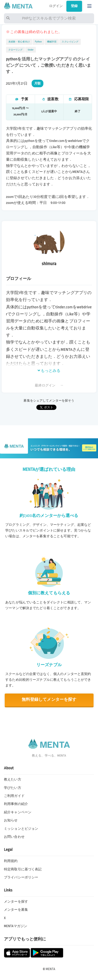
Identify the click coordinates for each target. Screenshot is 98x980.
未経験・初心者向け (19, 42)
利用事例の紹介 (16, 804)
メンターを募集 (16, 910)
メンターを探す (16, 902)
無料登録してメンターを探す (49, 700)
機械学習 (52, 42)
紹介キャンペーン (18, 812)
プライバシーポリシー (21, 877)
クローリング (16, 50)
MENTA (51, 969)
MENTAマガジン (16, 926)
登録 (74, 6)
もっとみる (49, 371)
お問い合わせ (14, 837)
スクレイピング (70, 42)
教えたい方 (13, 779)
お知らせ (11, 820)
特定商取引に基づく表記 (23, 869)
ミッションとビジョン (21, 829)
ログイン (56, 6)
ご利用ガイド (14, 796)
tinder (31, 50)
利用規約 (11, 861)
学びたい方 (13, 788)
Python (38, 42)
